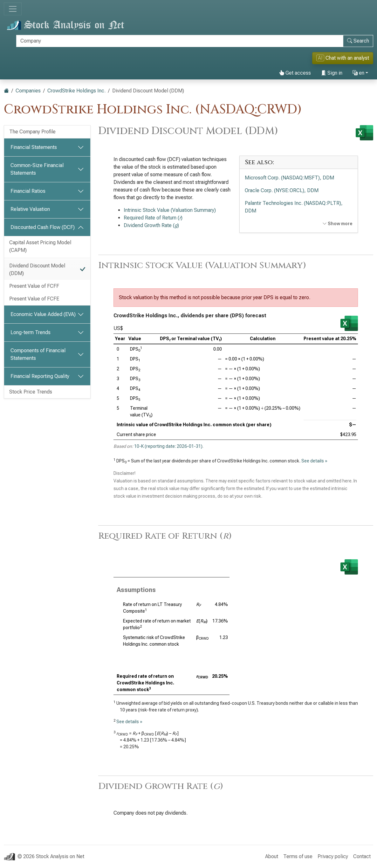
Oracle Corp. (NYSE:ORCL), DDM (282, 190)
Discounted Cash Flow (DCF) (43, 227)
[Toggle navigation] (13, 9)
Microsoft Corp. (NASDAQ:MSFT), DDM (289, 178)
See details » (314, 461)
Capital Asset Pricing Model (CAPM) (40, 246)
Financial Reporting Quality (40, 376)
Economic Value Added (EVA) (43, 314)
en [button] (358, 73)
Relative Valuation (30, 209)
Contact (362, 856)
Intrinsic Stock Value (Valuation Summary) (170, 210)
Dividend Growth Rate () (151, 225)
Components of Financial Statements (38, 354)
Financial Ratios (28, 191)
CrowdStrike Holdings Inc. (76, 91)
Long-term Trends (31, 332)
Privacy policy (333, 856)
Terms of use (298, 856)
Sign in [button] (332, 73)
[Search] (180, 41)
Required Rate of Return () (153, 218)
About (272, 856)
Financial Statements (34, 147)
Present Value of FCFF (34, 286)
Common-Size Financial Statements (37, 169)
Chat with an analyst (343, 58)
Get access (295, 73)
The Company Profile (32, 132)
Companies (28, 91)
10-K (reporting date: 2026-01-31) (168, 446)
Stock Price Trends (31, 392)
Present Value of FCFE (34, 299)
